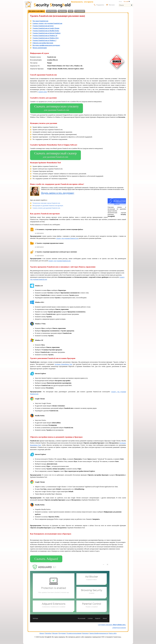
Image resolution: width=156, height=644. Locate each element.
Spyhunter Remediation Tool (63, 364)
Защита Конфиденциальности (99, 633)
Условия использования (74, 633)
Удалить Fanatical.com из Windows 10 (45, 36)
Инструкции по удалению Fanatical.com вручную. (48, 206)
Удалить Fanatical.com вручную (43, 26)
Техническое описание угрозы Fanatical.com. (46, 203)
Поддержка (62, 633)
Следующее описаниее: (112, 625)
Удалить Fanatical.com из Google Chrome (46, 28)
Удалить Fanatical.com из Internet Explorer (47, 33)
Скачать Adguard (46, 559)
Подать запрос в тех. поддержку (58, 193)
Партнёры (48, 633)
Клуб (71, 11)
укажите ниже (43, 92)
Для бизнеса (51, 11)
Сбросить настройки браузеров (43, 43)
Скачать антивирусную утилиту (56, 108)
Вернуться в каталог (119, 628)
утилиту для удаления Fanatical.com (67, 238)
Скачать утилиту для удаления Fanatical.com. (46, 208)
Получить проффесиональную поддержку (46, 45)
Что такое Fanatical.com (40, 21)
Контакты (86, 633)
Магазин (55, 633)
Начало (42, 633)
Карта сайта (113, 633)
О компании (80, 11)
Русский (127, 1)
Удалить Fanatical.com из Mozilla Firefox (46, 31)
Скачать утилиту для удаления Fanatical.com (47, 23)
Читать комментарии (40, 48)
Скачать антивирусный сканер (55, 155)
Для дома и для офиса (36, 11)
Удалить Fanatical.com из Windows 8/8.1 (46, 38)
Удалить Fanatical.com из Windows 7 (44, 40)
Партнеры (62, 11)
